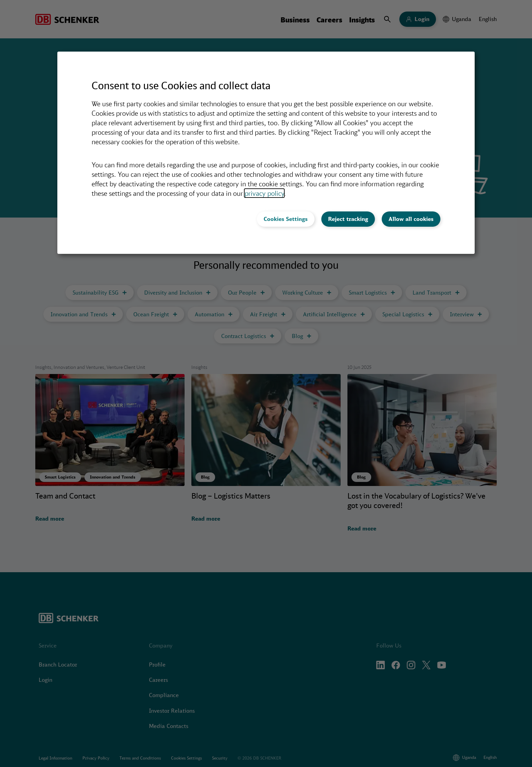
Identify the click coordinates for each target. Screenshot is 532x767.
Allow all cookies (411, 219)
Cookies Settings (286, 219)
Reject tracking (348, 219)
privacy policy (264, 193)
